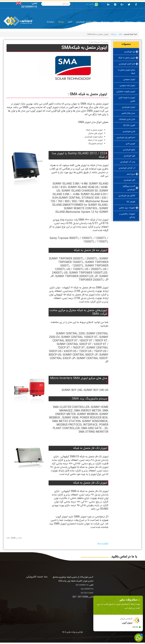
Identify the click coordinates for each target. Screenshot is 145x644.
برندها (114, 34)
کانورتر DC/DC (129, 125)
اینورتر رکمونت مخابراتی (126, 92)
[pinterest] (115, 5)
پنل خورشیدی (130, 52)
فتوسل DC (131, 202)
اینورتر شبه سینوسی (127, 86)
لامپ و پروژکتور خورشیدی (129, 188)
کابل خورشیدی (129, 180)
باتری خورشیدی (129, 131)
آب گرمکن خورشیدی (127, 168)
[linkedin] (108, 5)
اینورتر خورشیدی (129, 107)
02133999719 (87, 589)
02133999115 (29, 7)
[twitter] (129, 5)
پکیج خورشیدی (129, 150)
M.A (64, 632)
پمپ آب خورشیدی (128, 162)
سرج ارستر (131, 174)
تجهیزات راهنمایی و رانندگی (127, 216)
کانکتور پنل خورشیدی (127, 196)
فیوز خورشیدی (129, 156)
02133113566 (87, 593)
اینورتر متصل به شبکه (127, 58)
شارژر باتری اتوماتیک (127, 119)
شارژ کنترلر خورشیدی (127, 64)
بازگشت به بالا (103, 544)
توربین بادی (130, 144)
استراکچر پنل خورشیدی (126, 138)
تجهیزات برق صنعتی (127, 208)
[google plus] (122, 5)
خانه (120, 34)
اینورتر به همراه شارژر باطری (127, 99)
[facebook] (136, 5)
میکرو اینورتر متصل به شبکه (127, 72)
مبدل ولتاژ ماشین (128, 113)
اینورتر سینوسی (129, 79)
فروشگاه (108, 27)
